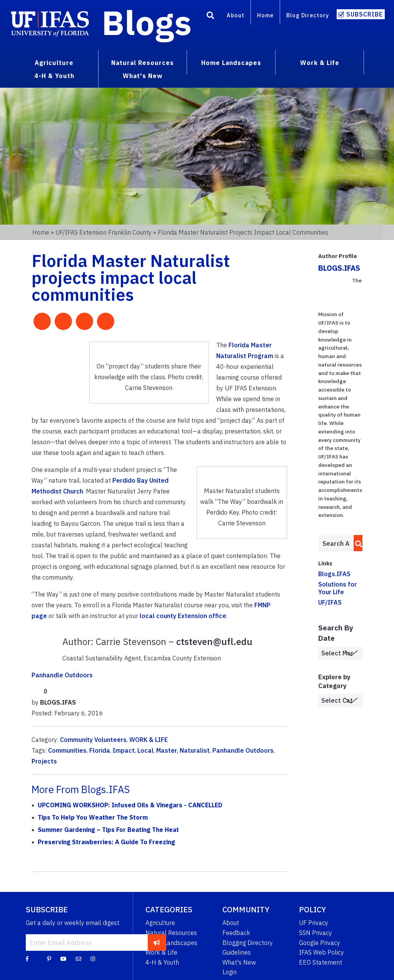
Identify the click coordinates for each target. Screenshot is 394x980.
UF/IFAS (330, 602)
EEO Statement (321, 962)
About (235, 15)
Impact (124, 750)
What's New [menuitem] (143, 76)
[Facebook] (27, 958)
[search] (356, 543)
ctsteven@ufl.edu (214, 642)
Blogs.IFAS (334, 574)
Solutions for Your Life (337, 588)
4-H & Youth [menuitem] (54, 76)
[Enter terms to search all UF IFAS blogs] (336, 543)
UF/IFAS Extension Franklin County (104, 232)
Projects (44, 761)
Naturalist (195, 750)
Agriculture (160, 923)
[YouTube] (63, 958)
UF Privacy (314, 923)
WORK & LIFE (149, 740)
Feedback (236, 933)
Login (230, 972)
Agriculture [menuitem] (54, 63)
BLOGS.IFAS (339, 268)
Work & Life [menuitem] (320, 63)
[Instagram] (93, 958)
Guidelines (237, 952)
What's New (239, 962)
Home (265, 15)
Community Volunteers (93, 740)
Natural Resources (171, 933)
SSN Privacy (316, 933)
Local (145, 750)
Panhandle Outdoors (62, 675)
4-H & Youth (162, 962)
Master (167, 750)
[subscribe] (157, 942)
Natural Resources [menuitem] (143, 63)
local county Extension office (183, 616)
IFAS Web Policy (321, 952)
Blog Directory (308, 15)
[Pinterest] (49, 958)
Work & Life (161, 952)
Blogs (147, 22)
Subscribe (365, 14)
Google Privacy (320, 943)
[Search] (210, 17)
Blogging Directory (248, 943)
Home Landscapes (171, 943)
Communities (67, 750)
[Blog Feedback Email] (78, 958)
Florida (100, 750)
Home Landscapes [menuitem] (231, 63)
